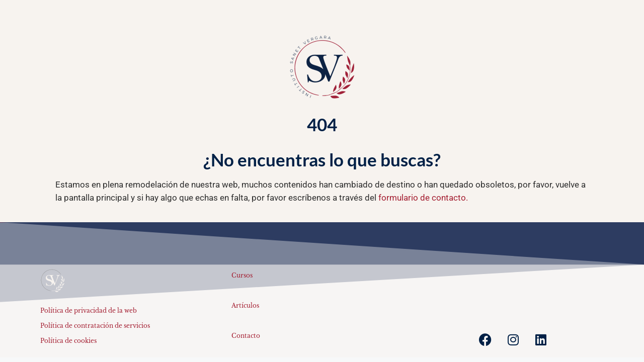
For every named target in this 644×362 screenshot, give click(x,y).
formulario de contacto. (423, 198)
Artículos (245, 305)
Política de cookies (68, 341)
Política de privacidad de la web (89, 310)
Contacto (246, 336)
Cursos (242, 275)
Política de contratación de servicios (95, 326)
